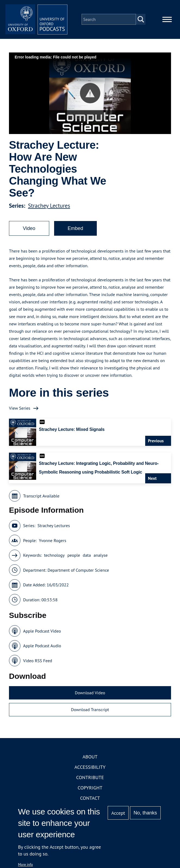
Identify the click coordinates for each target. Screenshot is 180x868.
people (74, 557)
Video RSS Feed (38, 662)
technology (54, 557)
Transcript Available (41, 497)
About (90, 758)
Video (29, 230)
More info (25, 864)
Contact (90, 800)
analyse (101, 557)
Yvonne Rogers (52, 542)
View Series (20, 410)
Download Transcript (90, 711)
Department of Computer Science (78, 572)
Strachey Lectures (49, 207)
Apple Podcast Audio (42, 647)
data (87, 557)
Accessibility (90, 769)
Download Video (90, 694)
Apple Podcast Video (42, 633)
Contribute (90, 779)
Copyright (90, 789)
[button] (90, 95)
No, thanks (145, 813)
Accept (118, 813)
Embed (75, 230)
